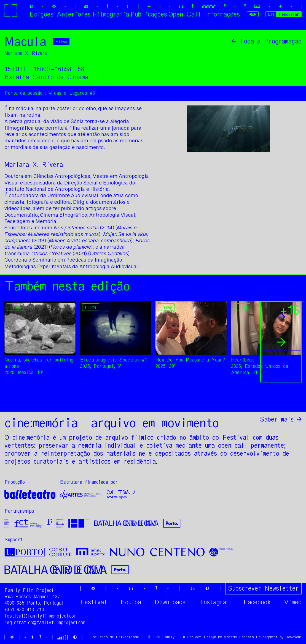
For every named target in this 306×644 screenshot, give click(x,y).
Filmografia (111, 14)
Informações (221, 14)
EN (271, 14)
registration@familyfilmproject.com (45, 623)
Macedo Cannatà (239, 637)
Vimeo (293, 602)
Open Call (185, 14)
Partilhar (286, 400)
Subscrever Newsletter (263, 588)
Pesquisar (289, 14)
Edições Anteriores (60, 14)
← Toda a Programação (266, 41)
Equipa (131, 602)
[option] (91, 274)
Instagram (214, 602)
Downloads (170, 602)
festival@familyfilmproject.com (40, 616)
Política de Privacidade (115, 637)
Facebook (257, 602)
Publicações (149, 14)
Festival (94, 602)
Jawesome (293, 637)
